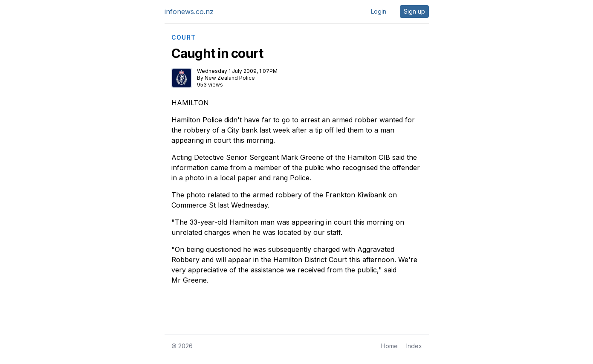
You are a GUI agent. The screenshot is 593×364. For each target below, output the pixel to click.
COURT (184, 38)
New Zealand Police (230, 78)
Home (389, 346)
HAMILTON (190, 103)
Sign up (414, 11)
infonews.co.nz (189, 12)
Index (414, 346)
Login (379, 11)
